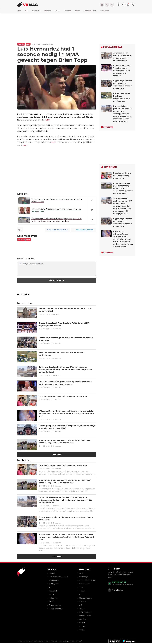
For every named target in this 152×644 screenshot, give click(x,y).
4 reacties (57, 329)
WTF (27, 11)
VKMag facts (54, 580)
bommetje (83, 577)
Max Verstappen (86, 598)
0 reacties (57, 358)
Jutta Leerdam (85, 612)
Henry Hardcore (47, 44)
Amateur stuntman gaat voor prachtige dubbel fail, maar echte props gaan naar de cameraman (123, 188)
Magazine (21, 44)
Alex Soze (83, 619)
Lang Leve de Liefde (87, 580)
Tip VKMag (118, 590)
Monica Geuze (85, 616)
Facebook (53, 591)
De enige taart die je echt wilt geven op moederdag (63, 396)
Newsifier (80, 641)
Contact (52, 573)
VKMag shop (54, 584)
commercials (84, 584)
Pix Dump (67, 11)
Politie (77, 11)
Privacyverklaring (37, 641)
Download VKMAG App (58, 577)
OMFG (57, 11)
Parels (82, 630)
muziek (82, 591)
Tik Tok (52, 601)
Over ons (54, 641)
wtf (80, 605)
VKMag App (105, 11)
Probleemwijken (90, 11)
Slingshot (83, 626)
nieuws (82, 623)
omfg (81, 573)
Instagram (53, 598)
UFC (48, 120)
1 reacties (57, 314)
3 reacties (57, 344)
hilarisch (82, 601)
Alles (19, 11)
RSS (50, 587)
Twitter (52, 594)
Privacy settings (55, 605)
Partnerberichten (56, 609)
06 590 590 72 (119, 582)
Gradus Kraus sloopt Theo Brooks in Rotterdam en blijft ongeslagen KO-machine (122, 71)
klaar (54, 142)
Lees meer (57, 455)
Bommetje (36, 11)
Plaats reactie (57, 280)
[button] (123, 5)
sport (28, 44)
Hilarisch (48, 11)
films (81, 587)
